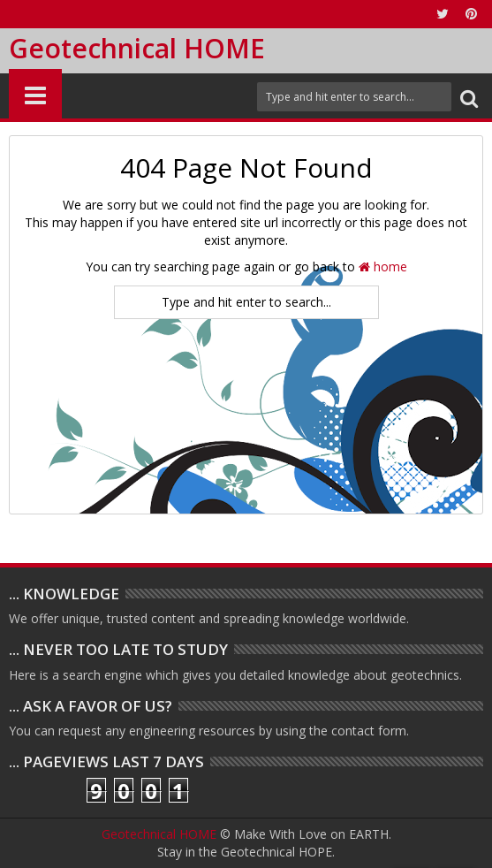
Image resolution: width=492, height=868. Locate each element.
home (383, 266)
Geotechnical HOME (137, 48)
